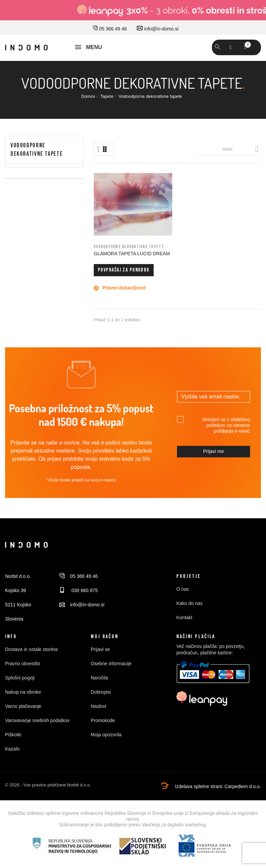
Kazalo (12, 758)
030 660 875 (79, 599)
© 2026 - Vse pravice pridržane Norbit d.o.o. (48, 794)
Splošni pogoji (20, 687)
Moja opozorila (106, 743)
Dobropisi (101, 701)
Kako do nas (190, 612)
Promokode (103, 729)
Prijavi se (100, 658)
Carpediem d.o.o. (243, 795)
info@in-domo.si (158, 29)
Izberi (242, 149)
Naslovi (98, 715)
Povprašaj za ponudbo (111, 268)
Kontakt (184, 626)
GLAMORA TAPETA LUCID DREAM (110, 241)
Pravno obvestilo (23, 672)
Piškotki (13, 743)
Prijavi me (213, 460)
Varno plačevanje (23, 715)
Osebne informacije (111, 672)
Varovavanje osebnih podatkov (37, 729)
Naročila (99, 687)
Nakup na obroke (23, 701)
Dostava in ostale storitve (31, 658)
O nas (183, 598)
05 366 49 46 (110, 29)
